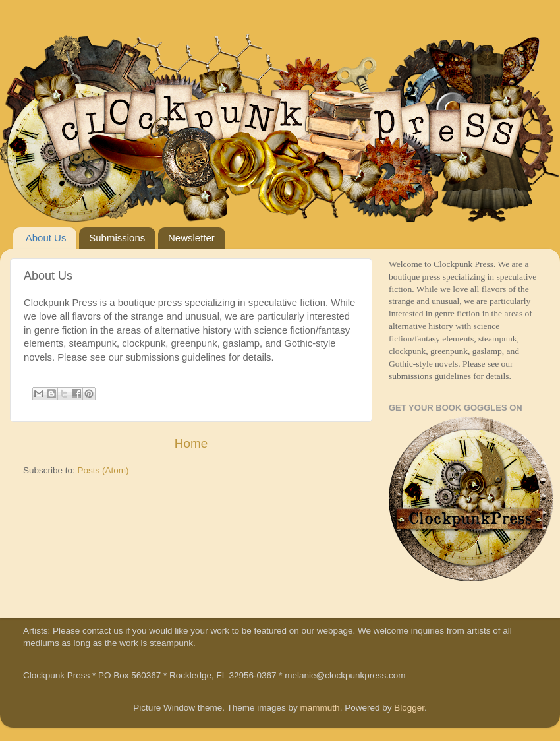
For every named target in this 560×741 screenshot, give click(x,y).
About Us (46, 238)
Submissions (117, 238)
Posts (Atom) (103, 470)
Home (191, 443)
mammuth (320, 708)
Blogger (409, 708)
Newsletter (191, 238)
